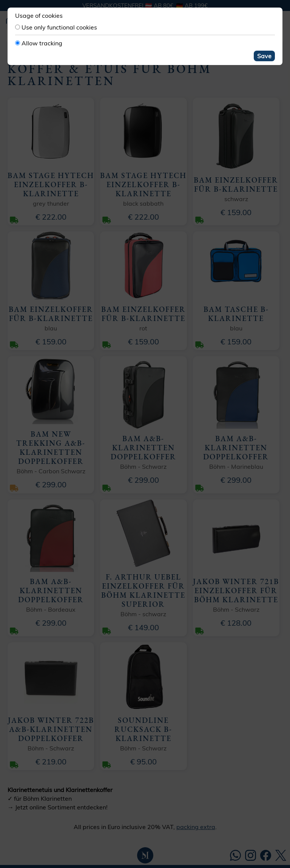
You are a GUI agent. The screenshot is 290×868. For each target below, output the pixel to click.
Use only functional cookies (59, 27)
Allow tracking (42, 43)
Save (264, 56)
